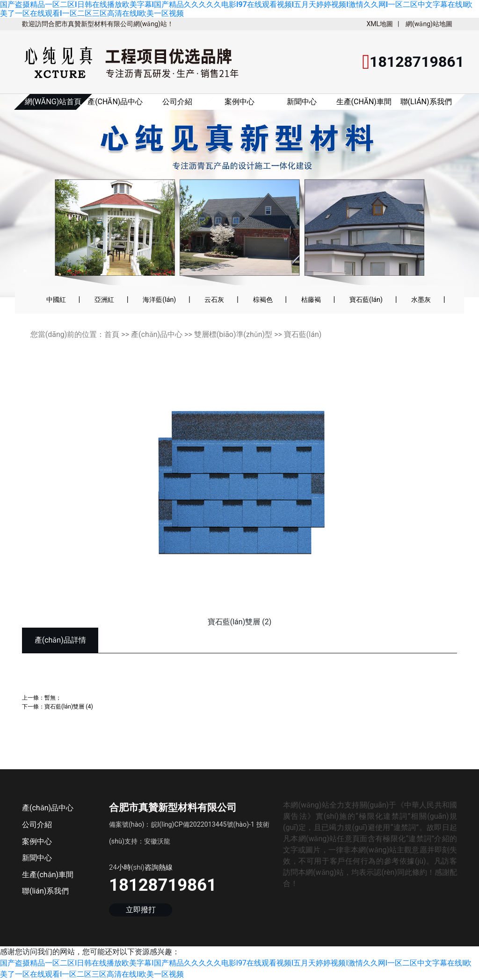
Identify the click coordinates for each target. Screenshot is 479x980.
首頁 (112, 334)
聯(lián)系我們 (426, 102)
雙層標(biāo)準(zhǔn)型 (233, 334)
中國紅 (56, 300)
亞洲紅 (104, 300)
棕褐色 (263, 300)
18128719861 (163, 885)
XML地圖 (380, 24)
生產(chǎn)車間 (364, 102)
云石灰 (214, 300)
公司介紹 (177, 102)
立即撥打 (141, 910)
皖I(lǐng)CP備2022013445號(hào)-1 (203, 824)
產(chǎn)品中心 (115, 102)
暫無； (53, 697)
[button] (33, 201)
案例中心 (239, 102)
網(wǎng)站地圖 (429, 24)
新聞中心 (302, 102)
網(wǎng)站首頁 (53, 102)
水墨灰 (421, 300)
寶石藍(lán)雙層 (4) (69, 706)
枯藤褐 (311, 300)
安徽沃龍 (157, 841)
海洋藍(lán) (159, 300)
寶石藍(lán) (366, 300)
